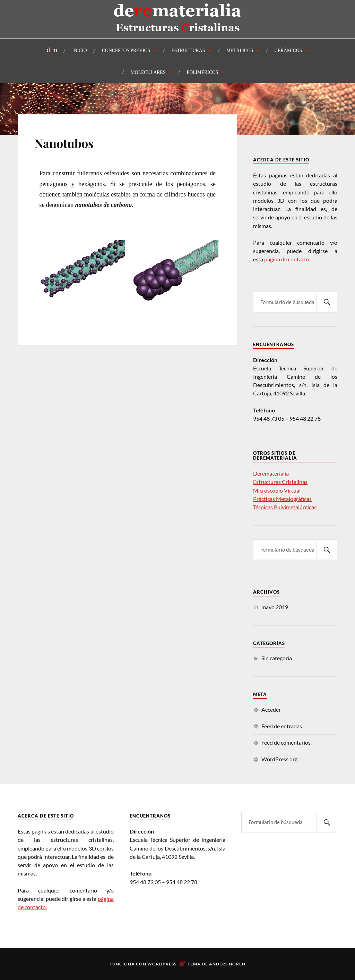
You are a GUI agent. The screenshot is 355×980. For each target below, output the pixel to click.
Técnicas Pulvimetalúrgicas (285, 507)
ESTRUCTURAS (188, 51)
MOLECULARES (148, 72)
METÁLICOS (240, 51)
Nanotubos (64, 143)
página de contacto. (287, 259)
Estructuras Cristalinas (280, 482)
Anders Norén (227, 964)
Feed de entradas (282, 726)
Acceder (271, 709)
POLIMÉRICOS (203, 72)
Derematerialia (271, 473)
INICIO (79, 51)
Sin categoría (277, 658)
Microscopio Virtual (277, 490)
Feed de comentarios (286, 742)
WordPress (162, 964)
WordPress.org (279, 759)
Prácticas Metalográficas (282, 499)
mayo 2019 (275, 607)
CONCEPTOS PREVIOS (126, 51)
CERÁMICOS (288, 51)
